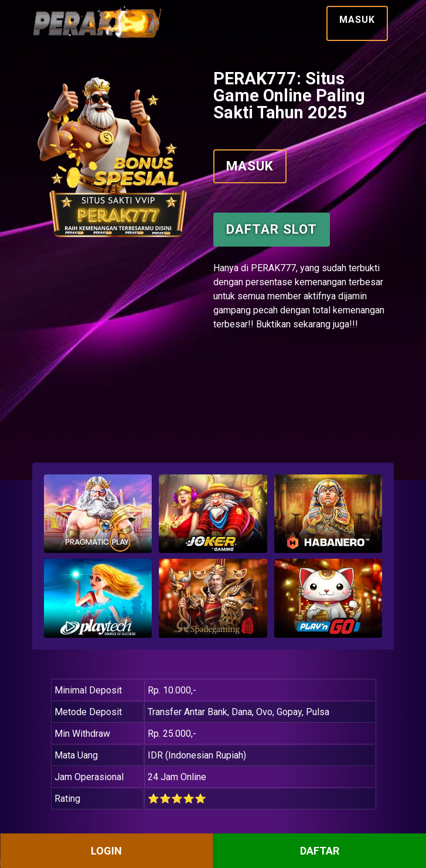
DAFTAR (320, 851)
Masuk (357, 20)
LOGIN (106, 851)
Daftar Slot (272, 229)
